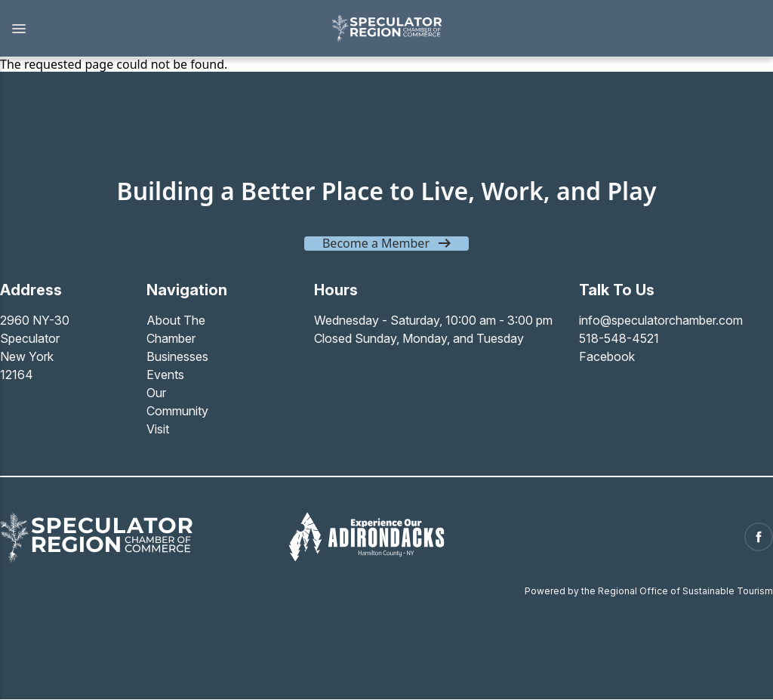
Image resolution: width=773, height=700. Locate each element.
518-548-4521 (619, 338)
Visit (158, 429)
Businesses (177, 356)
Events (165, 375)
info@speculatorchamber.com (661, 320)
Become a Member (376, 243)
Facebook (607, 356)
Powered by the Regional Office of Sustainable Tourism (649, 591)
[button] (158, 29)
